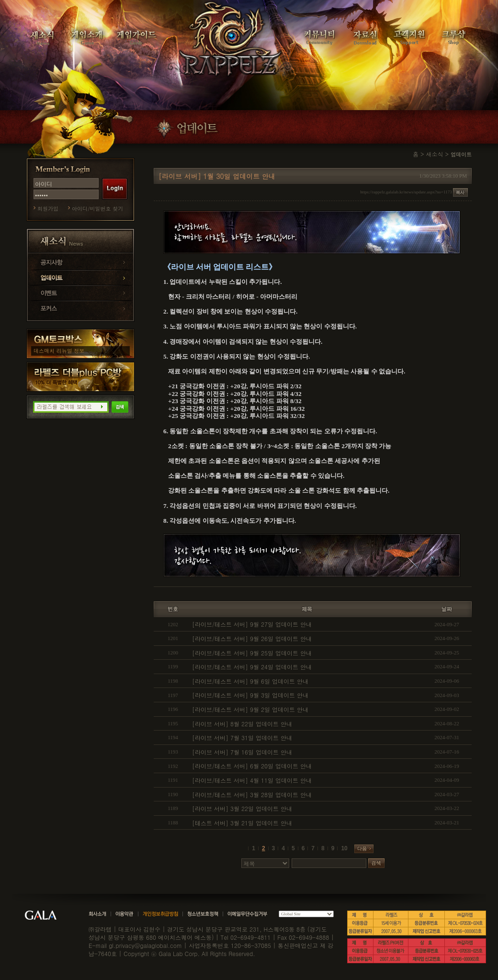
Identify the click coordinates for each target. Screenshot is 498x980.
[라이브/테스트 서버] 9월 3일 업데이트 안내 (250, 695)
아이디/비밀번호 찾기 (97, 208)
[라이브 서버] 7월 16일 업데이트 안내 (242, 752)
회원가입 (48, 208)
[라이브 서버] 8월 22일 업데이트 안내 (242, 724)
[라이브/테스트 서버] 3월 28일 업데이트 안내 (252, 794)
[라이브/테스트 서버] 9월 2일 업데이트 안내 (250, 709)
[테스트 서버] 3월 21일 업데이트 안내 (242, 823)
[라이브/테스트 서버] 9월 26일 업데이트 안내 (252, 638)
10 (344, 848)
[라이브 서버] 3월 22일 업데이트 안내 (242, 808)
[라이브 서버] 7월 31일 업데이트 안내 (242, 738)
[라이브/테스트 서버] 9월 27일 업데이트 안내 (252, 624)
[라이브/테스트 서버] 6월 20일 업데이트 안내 (252, 766)
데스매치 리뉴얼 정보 (59, 351)
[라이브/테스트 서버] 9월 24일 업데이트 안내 (252, 667)
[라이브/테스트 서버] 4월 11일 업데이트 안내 (252, 780)
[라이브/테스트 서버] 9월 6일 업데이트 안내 (250, 681)
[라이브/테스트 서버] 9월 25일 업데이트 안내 (252, 653)
